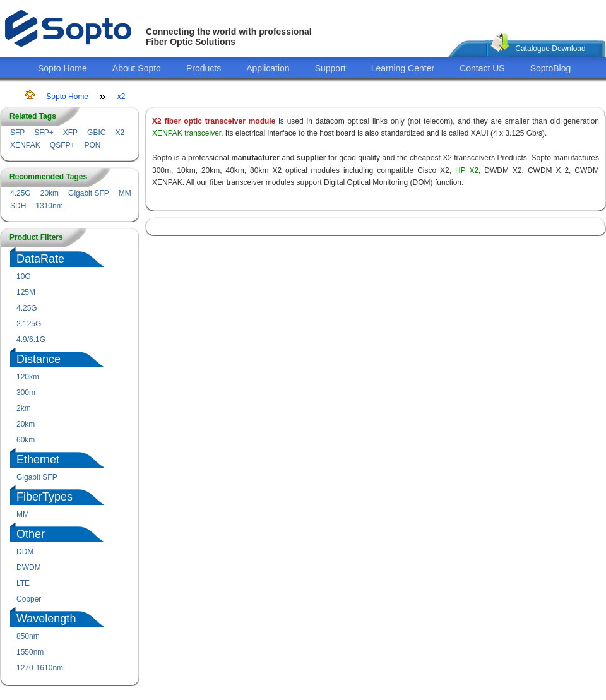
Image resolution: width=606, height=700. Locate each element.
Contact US (482, 68)
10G (24, 276)
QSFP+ (62, 145)
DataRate (40, 259)
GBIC (96, 133)
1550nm (30, 652)
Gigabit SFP (89, 193)
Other (31, 534)
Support (330, 68)
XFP (70, 133)
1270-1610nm (40, 668)
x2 (122, 97)
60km (26, 440)
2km (24, 408)
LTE (23, 583)
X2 (120, 133)
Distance (39, 359)
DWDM (29, 567)
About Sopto (137, 68)
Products (204, 68)
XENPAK (25, 145)
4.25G (21, 193)
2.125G (29, 324)
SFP (17, 133)
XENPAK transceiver (187, 133)
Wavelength (46, 619)
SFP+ (44, 133)
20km (50, 193)
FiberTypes (45, 497)
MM (125, 193)
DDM (25, 552)
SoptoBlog (551, 68)
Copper (29, 599)
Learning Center (403, 68)
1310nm (49, 206)
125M (26, 292)
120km (28, 377)
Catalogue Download (550, 49)
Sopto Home (62, 68)
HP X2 (467, 170)
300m (26, 393)
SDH (18, 206)
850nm (28, 636)
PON (92, 145)
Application (268, 68)
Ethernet (38, 460)
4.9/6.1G (31, 340)
